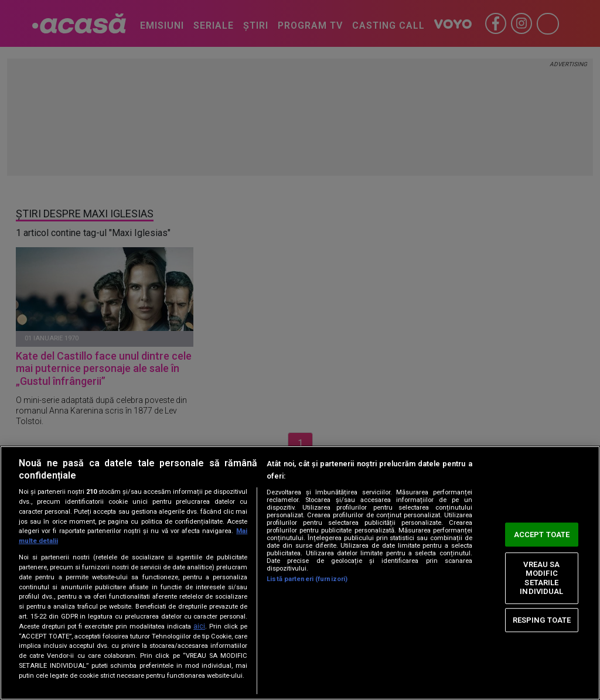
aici (199, 626)
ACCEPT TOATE (542, 535)
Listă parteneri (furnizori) (307, 579)
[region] (300, 573)
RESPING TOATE (542, 620)
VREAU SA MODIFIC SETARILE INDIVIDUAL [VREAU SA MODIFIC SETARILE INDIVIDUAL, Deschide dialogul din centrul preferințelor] (541, 578)
